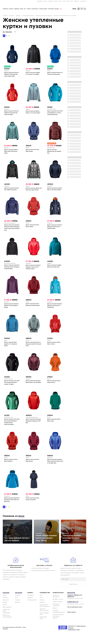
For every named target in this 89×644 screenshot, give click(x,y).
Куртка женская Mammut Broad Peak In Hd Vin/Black (34, 387)
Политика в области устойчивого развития (58, 626)
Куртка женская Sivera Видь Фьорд (33, 151)
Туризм (29, 9)
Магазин (19, 603)
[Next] (9, 35)
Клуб (64, 1)
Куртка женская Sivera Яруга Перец (33, 227)
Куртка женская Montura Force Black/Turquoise (12, 190)
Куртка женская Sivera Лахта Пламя (54, 347)
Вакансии (18, 612)
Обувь (21, 9)
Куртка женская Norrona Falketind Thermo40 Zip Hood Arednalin (12, 113)
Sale (61, 9)
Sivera (49, 70)
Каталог (11, 9)
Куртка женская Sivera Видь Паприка (11, 466)
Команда (18, 610)
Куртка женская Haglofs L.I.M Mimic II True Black (33, 73)
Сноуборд (51, 9)
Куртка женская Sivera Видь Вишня (33, 466)
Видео (68, 1)
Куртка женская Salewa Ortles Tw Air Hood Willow (33, 112)
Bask (6, 344)
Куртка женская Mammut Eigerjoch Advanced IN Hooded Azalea (34, 269)
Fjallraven (7, 502)
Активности (6, 610)
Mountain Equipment (32, 422)
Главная (5, 16)
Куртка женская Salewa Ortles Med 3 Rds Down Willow (11, 152)
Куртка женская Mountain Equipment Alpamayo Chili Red (34, 426)
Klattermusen (51, 148)
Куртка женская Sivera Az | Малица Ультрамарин (55, 73)
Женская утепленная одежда (44, 16)
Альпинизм (35, 9)
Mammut (50, 187)
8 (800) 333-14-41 (73, 612)
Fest (72, 1)
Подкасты (76, 1)
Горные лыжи (43, 9)
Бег (25, 9)
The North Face (52, 109)
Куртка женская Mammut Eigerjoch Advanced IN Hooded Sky (55, 308)
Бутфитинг (30, 607)
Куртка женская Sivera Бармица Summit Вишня (33, 307)
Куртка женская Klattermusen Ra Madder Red (55, 152)
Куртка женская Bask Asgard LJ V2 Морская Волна (11, 347)
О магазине (83, 1)
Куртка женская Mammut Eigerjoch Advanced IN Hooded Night (55, 228)
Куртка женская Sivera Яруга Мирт (54, 425)
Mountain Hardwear (10, 224)
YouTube (42, 610)
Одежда (17, 9)
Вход (74, 9)
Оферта (55, 618)
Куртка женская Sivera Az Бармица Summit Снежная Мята (34, 347)
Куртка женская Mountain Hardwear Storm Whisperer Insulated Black (12, 269)
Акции (4, 605)
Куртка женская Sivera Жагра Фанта (54, 386)
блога (22, 522)
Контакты (50, 1)
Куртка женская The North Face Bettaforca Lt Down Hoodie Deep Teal (54, 113)
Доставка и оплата (42, 1)
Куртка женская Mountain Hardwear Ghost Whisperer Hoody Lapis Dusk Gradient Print (12, 229)
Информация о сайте (74, 640)
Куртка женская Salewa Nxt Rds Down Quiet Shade (34, 190)
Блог (60, 1)
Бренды (57, 9)
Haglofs (28, 70)
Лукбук (5, 615)
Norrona (7, 70)
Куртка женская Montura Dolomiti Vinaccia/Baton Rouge (12, 308)
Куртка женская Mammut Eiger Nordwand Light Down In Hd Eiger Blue (55, 467)
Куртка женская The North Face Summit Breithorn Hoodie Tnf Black (12, 387)
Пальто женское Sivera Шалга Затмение (33, 505)
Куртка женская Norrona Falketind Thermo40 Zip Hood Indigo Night (12, 74)
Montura (7, 187)
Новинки (5, 9)
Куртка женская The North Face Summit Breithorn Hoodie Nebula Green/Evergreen (12, 427)
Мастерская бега (32, 610)
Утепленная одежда (28, 16)
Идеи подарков (7, 617)
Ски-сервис (30, 605)
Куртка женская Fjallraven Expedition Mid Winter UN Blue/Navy (12, 506)
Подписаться (73, 594)
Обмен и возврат (57, 611)
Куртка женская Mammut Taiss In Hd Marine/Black (55, 190)
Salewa (28, 109)
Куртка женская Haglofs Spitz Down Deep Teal (55, 268)
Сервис (56, 1)
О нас (17, 607)
